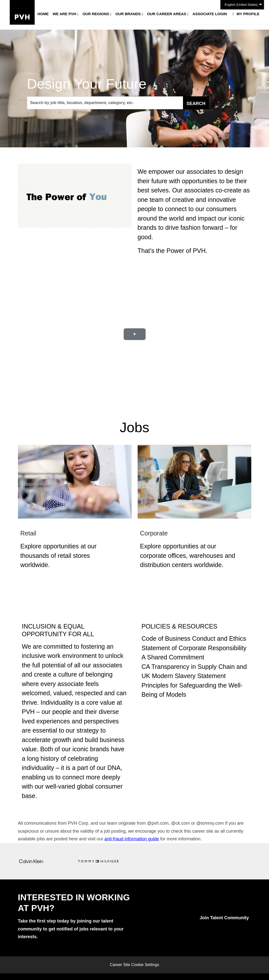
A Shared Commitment (173, 657)
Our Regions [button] (96, 14)
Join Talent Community (224, 918)
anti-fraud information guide (132, 839)
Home (43, 14)
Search (196, 104)
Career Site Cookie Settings (134, 965)
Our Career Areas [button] (167, 14)
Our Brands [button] (128, 14)
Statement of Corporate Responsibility (194, 648)
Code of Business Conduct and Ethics (194, 638)
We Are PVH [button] (64, 14)
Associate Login (210, 14)
